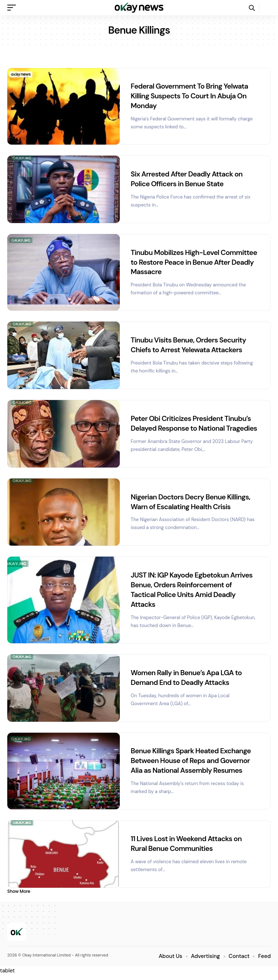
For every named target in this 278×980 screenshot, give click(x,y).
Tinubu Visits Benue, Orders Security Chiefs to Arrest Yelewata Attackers (189, 343)
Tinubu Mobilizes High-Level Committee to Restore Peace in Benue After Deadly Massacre (192, 261)
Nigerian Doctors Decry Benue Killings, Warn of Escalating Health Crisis (192, 508)
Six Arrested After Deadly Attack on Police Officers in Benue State (188, 178)
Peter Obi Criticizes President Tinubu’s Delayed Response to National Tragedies (192, 426)
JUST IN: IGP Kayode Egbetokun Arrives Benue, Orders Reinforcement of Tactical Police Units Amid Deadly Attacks (193, 596)
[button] (13, 8)
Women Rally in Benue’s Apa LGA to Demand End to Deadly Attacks (187, 682)
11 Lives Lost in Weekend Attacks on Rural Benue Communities (187, 848)
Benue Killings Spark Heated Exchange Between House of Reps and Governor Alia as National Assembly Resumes (192, 766)
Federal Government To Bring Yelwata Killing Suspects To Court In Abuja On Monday (191, 95)
